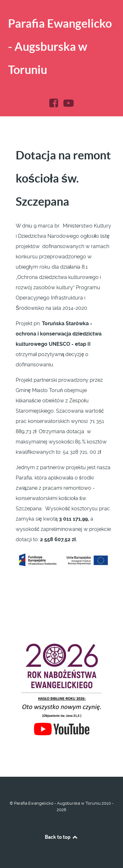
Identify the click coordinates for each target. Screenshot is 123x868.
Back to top (61, 837)
